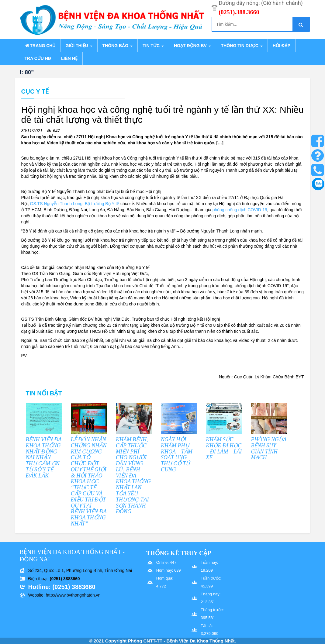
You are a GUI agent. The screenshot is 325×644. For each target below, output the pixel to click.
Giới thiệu (79, 46)
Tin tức (153, 46)
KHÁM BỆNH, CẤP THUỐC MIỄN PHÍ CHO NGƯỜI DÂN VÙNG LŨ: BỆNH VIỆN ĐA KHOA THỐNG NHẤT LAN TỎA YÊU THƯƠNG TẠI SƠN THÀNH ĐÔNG (133, 476)
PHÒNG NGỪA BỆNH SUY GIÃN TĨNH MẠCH (268, 448)
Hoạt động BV (192, 46)
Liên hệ (69, 58)
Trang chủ (40, 46)
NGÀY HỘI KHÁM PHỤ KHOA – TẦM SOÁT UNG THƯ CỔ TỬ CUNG (177, 455)
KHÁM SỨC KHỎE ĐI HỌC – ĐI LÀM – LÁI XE (224, 448)
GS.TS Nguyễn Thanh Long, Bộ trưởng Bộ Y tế (75, 204)
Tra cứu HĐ (38, 58)
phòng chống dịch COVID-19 (240, 210)
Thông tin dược (242, 46)
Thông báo (118, 46)
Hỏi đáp (282, 46)
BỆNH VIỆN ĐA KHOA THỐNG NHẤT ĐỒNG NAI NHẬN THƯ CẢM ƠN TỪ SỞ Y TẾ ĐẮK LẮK (44, 458)
